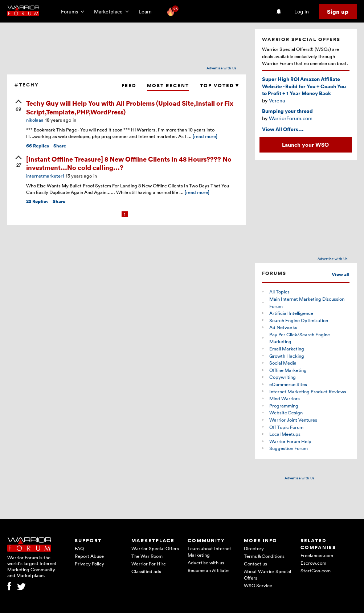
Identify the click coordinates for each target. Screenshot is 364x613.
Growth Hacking (287, 356)
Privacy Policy (89, 564)
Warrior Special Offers (155, 548)
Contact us (255, 564)
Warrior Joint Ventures (293, 420)
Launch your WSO (305, 145)
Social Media (283, 363)
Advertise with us (206, 563)
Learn (147, 11)
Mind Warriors (285, 398)
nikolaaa (35, 120)
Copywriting (283, 377)
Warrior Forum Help (290, 441)
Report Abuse (89, 556)
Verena (277, 100)
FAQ (79, 548)
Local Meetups (285, 434)
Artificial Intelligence (291, 313)
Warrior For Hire (149, 564)
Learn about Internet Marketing (209, 552)
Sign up (338, 12)
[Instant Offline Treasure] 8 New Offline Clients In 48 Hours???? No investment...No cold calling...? (129, 163)
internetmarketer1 (45, 176)
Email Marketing (287, 349)
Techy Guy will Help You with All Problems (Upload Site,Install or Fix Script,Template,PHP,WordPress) (130, 107)
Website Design (286, 413)
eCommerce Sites (288, 384)
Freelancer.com (317, 555)
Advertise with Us (222, 68)
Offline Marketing (288, 370)
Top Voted (219, 86)
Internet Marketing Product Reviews (308, 391)
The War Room (147, 556)
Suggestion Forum (289, 448)
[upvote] (19, 106)
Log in (302, 11)
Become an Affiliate (208, 570)
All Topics (279, 292)
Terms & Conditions (264, 556)
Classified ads (146, 571)
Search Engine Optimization (299, 320)
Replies (38, 146)
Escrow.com (313, 563)
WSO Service (258, 585)
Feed (129, 86)
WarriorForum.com (291, 118)
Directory (254, 548)
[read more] (205, 136)
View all (341, 274)
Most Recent (168, 86)
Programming (284, 406)
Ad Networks (283, 327)
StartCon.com (316, 571)
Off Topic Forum (286, 427)
